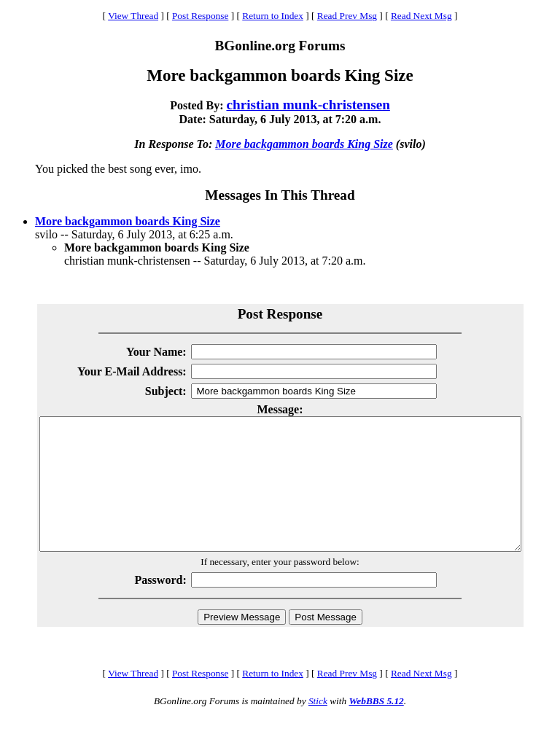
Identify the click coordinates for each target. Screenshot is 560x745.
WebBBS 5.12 (376, 727)
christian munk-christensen (308, 105)
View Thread (133, 16)
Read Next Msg (421, 16)
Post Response (200, 16)
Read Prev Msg (347, 16)
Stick (318, 727)
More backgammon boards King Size (304, 144)
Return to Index (273, 16)
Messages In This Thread (280, 195)
